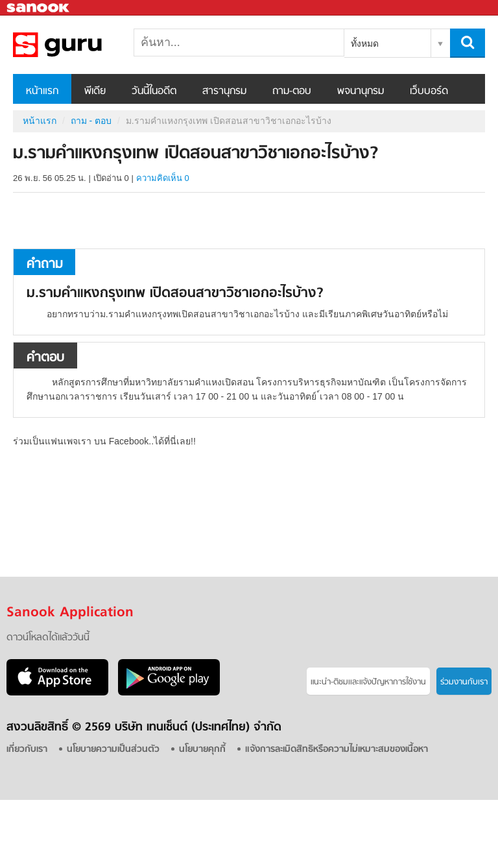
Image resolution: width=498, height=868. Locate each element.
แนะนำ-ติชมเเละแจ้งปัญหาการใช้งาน (368, 682)
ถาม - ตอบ (91, 121)
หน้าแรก (42, 91)
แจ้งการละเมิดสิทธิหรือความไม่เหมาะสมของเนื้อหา (337, 750)
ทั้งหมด (365, 43)
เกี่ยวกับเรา (27, 750)
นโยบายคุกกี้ (202, 750)
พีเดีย (95, 91)
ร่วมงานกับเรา (464, 682)
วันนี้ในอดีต (154, 91)
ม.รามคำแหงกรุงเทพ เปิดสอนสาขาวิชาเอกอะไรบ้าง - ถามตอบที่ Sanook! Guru (81, 45)
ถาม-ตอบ (292, 91)
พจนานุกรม (361, 91)
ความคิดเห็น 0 (163, 178)
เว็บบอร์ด (429, 91)
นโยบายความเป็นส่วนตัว (113, 750)
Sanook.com (39, 8)
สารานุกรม (224, 91)
